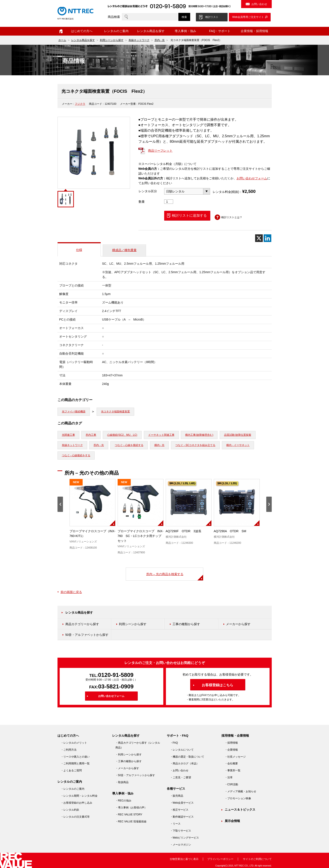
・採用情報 (231, 743)
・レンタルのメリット (74, 743)
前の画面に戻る (71, 592)
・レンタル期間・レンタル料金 (79, 796)
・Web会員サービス (182, 803)
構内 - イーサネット (238, 445)
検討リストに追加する (189, 215)
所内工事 (91, 435)
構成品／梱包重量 (124, 250)
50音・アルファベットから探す (87, 635)
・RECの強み (123, 801)
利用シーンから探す (112, 40)
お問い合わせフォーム (252, 178)
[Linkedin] (267, 238)
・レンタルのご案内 (73, 789)
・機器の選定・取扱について (187, 757)
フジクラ (80, 104)
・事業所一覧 (233, 770)
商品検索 (114, 17)
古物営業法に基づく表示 (184, 859)
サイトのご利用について (257, 859)
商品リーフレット (160, 151)
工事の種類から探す (186, 624)
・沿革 (229, 777)
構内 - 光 (159, 445)
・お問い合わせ (179, 770)
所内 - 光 (160, 40)
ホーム (61, 31)
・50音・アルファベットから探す (135, 775)
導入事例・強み (185, 31)
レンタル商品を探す (151, 31)
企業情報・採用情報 (254, 31)
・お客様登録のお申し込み (77, 803)
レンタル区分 (148, 191)
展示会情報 (232, 821)
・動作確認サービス (182, 817)
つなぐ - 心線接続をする (76, 455)
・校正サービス (179, 810)
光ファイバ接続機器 (74, 412)
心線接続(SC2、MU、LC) (122, 435)
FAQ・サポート (220, 31)
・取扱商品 (122, 782)
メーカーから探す (238, 624)
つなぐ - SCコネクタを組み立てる (195, 445)
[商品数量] (169, 202)
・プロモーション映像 (238, 798)
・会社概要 (231, 763)
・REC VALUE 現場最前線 (131, 822)
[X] (259, 238)
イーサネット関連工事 (161, 435)
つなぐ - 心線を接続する (129, 445)
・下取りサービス (181, 831)
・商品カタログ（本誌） (185, 763)
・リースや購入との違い (75, 757)
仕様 (79, 250)
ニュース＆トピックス (240, 810)
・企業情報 (231, 750)
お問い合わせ (259, 4)
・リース (175, 824)
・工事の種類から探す (129, 761)
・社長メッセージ (235, 757)
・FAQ (174, 743)
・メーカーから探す (127, 768)
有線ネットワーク (139, 40)
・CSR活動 (231, 784)
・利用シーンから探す (129, 755)
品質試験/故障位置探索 (238, 435)
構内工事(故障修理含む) (199, 435)
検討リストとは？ (232, 217)
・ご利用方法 (69, 750)
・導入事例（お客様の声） (131, 808)
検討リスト (212, 17)
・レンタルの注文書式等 (75, 817)
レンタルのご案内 (116, 31)
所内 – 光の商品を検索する (165, 574)
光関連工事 (68, 435)
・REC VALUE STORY (129, 815)
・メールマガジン (181, 845)
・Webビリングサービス (185, 838)
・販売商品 (177, 796)
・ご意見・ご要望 (181, 777)
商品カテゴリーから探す (82, 624)
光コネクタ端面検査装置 (115, 412)
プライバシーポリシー (220, 859)
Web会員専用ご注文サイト (248, 17)
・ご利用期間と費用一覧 (75, 763)
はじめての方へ (82, 31)
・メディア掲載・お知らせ (240, 791)
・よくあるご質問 (71, 770)
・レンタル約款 (70, 810)
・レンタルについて (182, 750)
